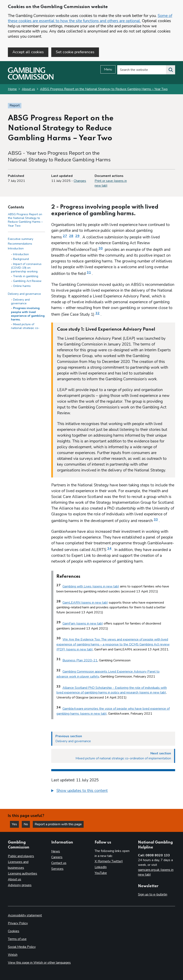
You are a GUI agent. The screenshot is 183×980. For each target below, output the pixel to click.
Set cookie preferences (75, 52)
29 (77, 236)
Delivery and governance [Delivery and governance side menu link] (24, 294)
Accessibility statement (25, 915)
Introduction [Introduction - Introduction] (21, 254)
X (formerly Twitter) (109, 861)
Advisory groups (20, 885)
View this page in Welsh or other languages (39, 963)
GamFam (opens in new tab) (83, 624)
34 (109, 549)
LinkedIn (101, 867)
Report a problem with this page (58, 824)
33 (156, 520)
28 (71, 236)
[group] (113, 791)
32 (98, 313)
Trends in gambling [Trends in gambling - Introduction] (26, 276)
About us (28, 89)
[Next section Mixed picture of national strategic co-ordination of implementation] (113, 756)
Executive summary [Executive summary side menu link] (21, 239)
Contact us (59, 863)
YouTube (101, 873)
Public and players (21, 856)
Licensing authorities (23, 874)
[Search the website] (171, 70)
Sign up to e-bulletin (153, 894)
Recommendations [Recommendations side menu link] (20, 244)
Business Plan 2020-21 (80, 660)
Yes (15, 824)
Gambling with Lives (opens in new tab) (91, 586)
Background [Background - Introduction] (21, 259)
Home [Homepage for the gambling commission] (12, 89)
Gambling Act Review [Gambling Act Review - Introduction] (27, 281)
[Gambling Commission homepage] (31, 79)
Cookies (14, 931)
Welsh (13, 955)
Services (57, 869)
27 (65, 236)
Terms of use (17, 939)
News (56, 851)
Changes (80, 181)
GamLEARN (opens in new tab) (85, 603)
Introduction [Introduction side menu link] (16, 248)
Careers (57, 857)
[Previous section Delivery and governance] (113, 739)
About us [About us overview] (15, 879)
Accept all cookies (28, 52)
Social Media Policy (22, 947)
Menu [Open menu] (108, 69)
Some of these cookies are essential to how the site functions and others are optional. (90, 18)
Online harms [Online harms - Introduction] (22, 286)
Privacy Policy (18, 923)
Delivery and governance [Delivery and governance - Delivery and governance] (20, 301)
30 (101, 248)
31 (89, 272)
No (27, 824)
